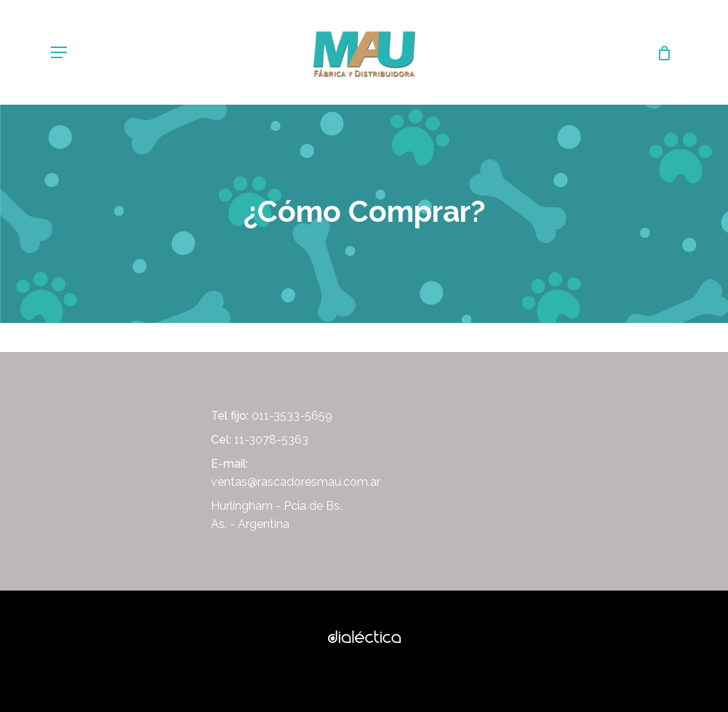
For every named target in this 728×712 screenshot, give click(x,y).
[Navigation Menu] (59, 52)
